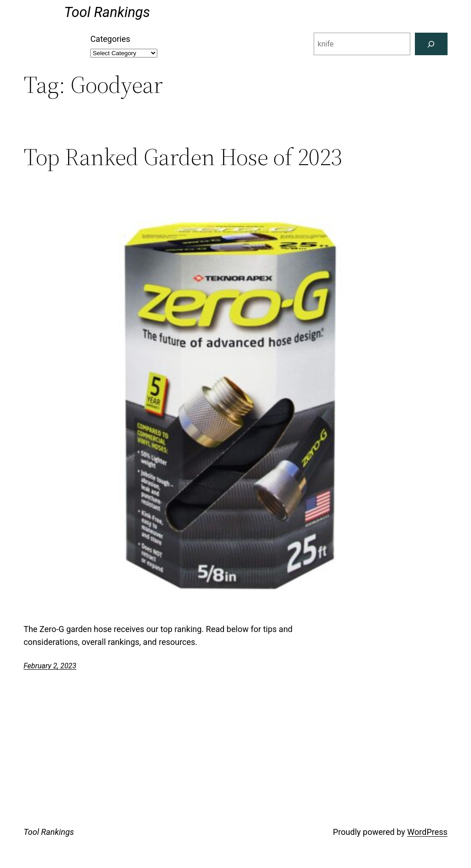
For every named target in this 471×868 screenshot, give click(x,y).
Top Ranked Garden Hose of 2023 (183, 157)
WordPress (427, 832)
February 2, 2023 (50, 666)
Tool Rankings (107, 12)
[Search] (431, 44)
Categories (110, 39)
